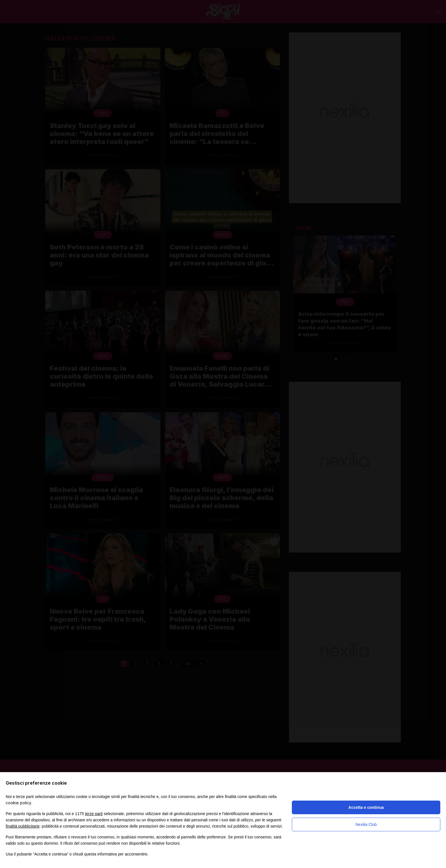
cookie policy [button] (18, 803)
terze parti (94, 814)
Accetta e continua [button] (366, 807)
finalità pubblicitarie (23, 826)
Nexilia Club (366, 824)
